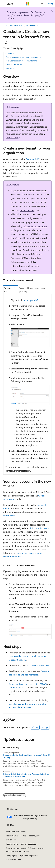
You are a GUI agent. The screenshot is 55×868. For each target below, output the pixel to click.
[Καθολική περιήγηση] (3, 4)
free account (12, 137)
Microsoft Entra (17, 25)
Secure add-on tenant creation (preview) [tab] (32, 290)
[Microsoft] (27, 4)
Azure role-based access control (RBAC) (28, 684)
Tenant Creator (27, 210)
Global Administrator (39, 528)
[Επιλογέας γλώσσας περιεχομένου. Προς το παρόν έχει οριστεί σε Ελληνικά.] (12, 809)
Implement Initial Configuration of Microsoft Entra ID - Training (27, 756)
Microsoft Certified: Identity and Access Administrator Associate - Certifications (27, 775)
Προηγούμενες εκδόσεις (16, 836)
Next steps (10, 68)
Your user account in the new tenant (21, 61)
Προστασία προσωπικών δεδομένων (22, 844)
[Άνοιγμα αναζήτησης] (42, 4)
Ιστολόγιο (34, 836)
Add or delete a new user (37, 665)
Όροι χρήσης (11, 856)
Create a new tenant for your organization (23, 57)
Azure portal (32, 159)
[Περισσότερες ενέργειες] (49, 25)
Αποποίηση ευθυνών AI (16, 832)
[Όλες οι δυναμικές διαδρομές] (6, 25)
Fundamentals (32, 25)
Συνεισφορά (11, 840)
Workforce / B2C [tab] (9, 290)
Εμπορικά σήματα (28, 856)
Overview (10, 54)
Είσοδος (49, 4)
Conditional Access (18, 687)
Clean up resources (14, 64)
